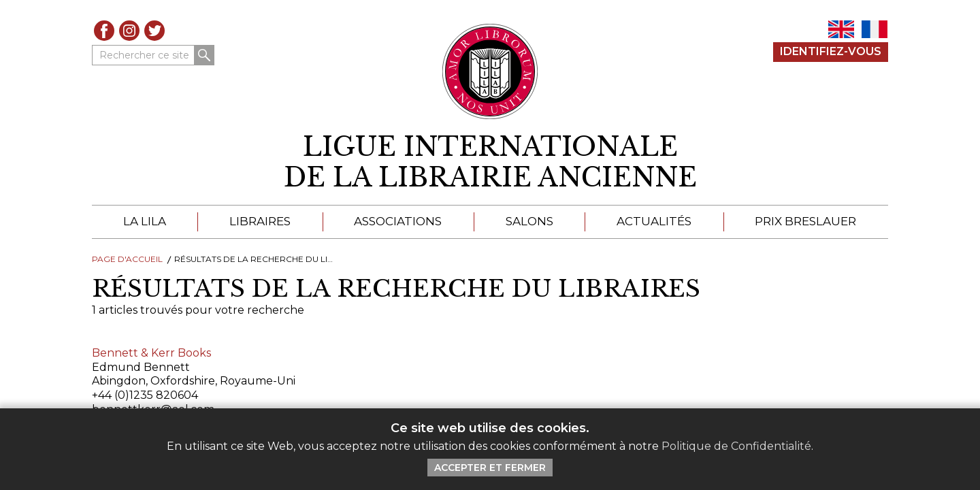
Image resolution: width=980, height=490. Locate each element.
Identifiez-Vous (831, 51)
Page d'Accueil (127, 259)
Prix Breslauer (805, 221)
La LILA (145, 221)
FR (875, 29)
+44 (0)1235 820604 (145, 395)
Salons (529, 221)
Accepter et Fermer (490, 468)
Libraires (260, 221)
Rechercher (204, 55)
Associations (398, 221)
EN (841, 29)
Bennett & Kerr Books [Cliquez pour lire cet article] (151, 353)
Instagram (129, 31)
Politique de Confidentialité (736, 446)
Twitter (154, 31)
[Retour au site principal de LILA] (490, 71)
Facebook (104, 31)
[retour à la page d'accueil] (490, 162)
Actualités (654, 221)
